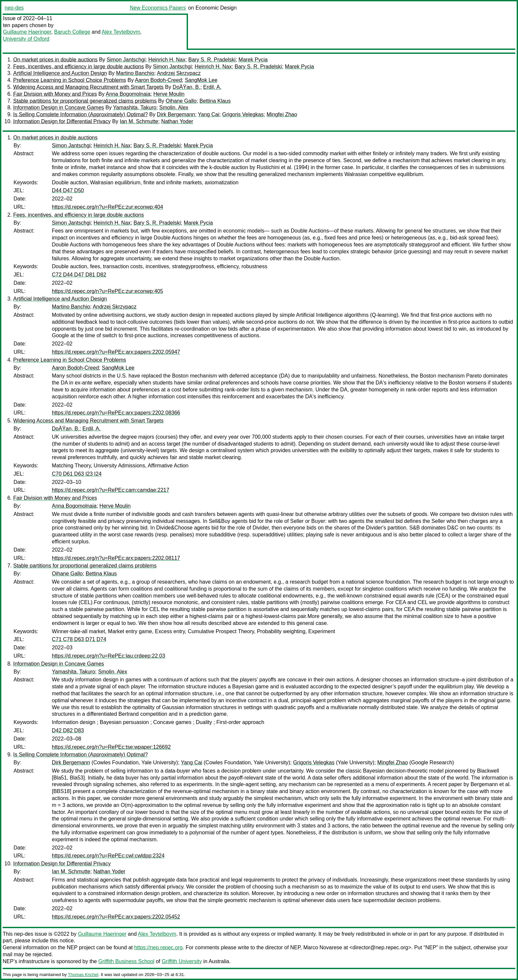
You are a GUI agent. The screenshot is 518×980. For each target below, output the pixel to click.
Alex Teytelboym (121, 32)
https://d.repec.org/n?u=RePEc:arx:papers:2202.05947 (116, 352)
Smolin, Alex (174, 108)
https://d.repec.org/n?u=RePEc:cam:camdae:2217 (111, 490)
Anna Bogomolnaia (128, 94)
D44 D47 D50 (68, 190)
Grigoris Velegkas (243, 114)
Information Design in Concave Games (59, 108)
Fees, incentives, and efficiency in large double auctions (79, 67)
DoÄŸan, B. (187, 87)
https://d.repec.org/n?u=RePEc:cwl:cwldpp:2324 (108, 856)
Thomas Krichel (83, 975)
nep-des (14, 8)
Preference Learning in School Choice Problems (70, 80)
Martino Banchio (135, 73)
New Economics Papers (158, 8)
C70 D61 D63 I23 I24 (77, 474)
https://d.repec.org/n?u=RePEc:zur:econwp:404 (108, 207)
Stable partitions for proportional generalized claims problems (85, 101)
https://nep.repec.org (158, 947)
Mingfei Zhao (282, 114)
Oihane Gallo (181, 101)
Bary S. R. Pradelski (212, 60)
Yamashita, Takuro (135, 108)
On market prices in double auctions (55, 60)
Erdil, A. (212, 87)
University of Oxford (26, 39)
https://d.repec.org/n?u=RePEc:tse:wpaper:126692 (111, 747)
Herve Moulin (169, 94)
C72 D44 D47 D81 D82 (79, 275)
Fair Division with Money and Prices (55, 94)
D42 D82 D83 (68, 730)
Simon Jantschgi (126, 60)
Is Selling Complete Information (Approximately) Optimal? (80, 114)
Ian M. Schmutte (139, 121)
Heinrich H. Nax (167, 60)
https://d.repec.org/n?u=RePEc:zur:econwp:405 (108, 291)
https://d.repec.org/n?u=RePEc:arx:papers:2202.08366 (116, 413)
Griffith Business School (127, 961)
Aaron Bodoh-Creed (158, 80)
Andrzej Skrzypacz (179, 73)
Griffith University (182, 961)
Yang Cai (209, 114)
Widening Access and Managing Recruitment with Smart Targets (88, 87)
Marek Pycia (253, 60)
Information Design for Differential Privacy (62, 121)
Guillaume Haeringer (27, 32)
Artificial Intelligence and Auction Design (60, 73)
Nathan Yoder (177, 121)
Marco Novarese (323, 947)
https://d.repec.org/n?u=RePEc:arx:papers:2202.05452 (116, 917)
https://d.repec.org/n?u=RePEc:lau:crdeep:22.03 (109, 656)
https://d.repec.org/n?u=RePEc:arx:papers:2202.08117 (116, 558)
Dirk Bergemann (176, 114)
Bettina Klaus (215, 101)
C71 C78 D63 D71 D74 (79, 639)
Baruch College (72, 32)
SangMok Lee (201, 80)
